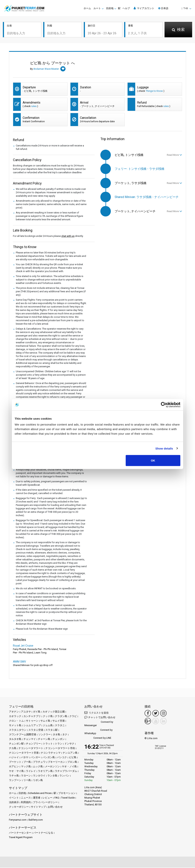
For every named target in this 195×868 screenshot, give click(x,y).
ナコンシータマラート (31, 749)
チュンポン (59, 739)
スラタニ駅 (52, 730)
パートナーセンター (20, 833)
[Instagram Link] (163, 714)
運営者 (37, 798)
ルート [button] (97, 8)
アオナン (14, 712)
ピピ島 (73, 758)
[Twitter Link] (156, 714)
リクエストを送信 (96, 713)
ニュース (26, 798)
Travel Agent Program (21, 838)
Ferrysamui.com (18, 820)
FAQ (57, 798)
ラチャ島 (14, 776)
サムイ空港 (59, 721)
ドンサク (69, 744)
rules (34, 107)
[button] (175, 8)
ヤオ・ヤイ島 (16, 771)
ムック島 (38, 767)
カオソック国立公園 (54, 712)
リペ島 (27, 781)
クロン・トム (16, 721)
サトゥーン (32, 721)
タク (65, 735)
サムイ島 (45, 721)
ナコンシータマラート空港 (24, 753)
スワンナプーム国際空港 (23, 735)
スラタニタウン (18, 730)
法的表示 (14, 803)
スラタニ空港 (36, 730)
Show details (164, 448)
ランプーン (15, 781)
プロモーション (67, 793)
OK (153, 460)
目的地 (22, 793)
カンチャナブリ (32, 717)
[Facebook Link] (148, 714)
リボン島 (38, 781)
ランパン (64, 776)
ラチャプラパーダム (66, 771)
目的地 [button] (110, 8)
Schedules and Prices (40, 793)
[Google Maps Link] (148, 721)
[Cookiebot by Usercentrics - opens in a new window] (164, 405)
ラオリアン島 (45, 771)
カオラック (15, 717)
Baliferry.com (36, 820)
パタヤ (25, 758)
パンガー (35, 758)
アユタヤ (26, 712)
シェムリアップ (32, 726)
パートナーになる (43, 833)
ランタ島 (52, 776)
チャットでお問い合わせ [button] (100, 717)
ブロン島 (72, 762)
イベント (14, 798)
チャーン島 (44, 739)
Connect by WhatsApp (98, 732)
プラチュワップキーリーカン (49, 762)
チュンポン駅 (16, 744)
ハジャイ (14, 758)
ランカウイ (39, 776)
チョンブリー (33, 744)
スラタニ (60, 726)
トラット (48, 744)
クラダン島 (61, 717)
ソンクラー (44, 735)
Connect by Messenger (99, 724)
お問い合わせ (55, 807)
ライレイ (31, 771)
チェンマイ (30, 739)
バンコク (62, 758)
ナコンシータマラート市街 (60, 749)
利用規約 (26, 803)
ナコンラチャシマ (51, 753)
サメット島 (15, 726)
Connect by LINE (98, 738)
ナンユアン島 (70, 753)
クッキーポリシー (19, 807)
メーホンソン (52, 767)
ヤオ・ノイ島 (69, 767)
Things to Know (154, 91)
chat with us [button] (68, 236)
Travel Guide (68, 798)
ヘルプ (126, 8)
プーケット (15, 762)
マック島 (26, 767)
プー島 (27, 762)
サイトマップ (38, 807)
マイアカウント (144, 8)
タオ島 (56, 735)
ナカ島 (13, 749)
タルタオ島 (15, 739)
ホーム (87, 8)
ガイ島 (37, 712)
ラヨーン (26, 776)
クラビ (73, 717)
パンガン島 (49, 758)
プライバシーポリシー (45, 803)
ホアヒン (14, 767)
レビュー (47, 798)
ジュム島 (48, 726)
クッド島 (48, 717)
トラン (59, 744)
